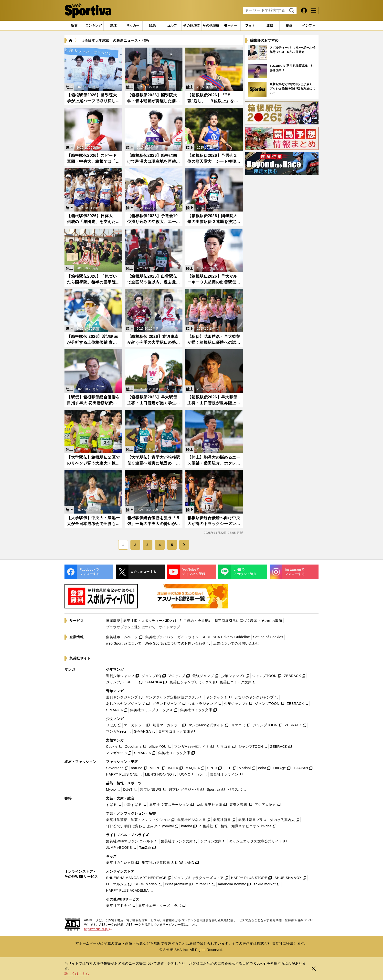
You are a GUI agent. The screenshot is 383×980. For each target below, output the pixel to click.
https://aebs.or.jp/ (98, 929)
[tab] (113, 26)
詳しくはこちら (77, 974)
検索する (291, 11)
